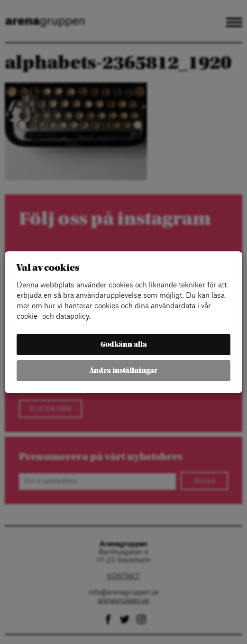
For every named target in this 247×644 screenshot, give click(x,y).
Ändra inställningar (123, 371)
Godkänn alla (124, 345)
